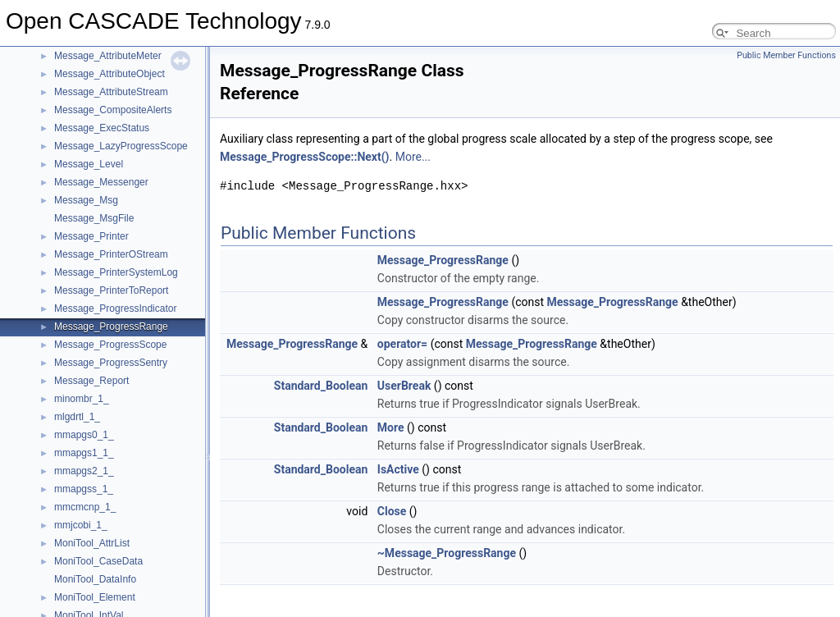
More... (413, 157)
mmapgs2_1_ (84, 471)
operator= (402, 344)
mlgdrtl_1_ (77, 417)
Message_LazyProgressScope (121, 146)
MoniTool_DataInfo (95, 579)
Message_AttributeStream (111, 92)
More (391, 427)
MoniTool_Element (95, 597)
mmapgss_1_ (84, 489)
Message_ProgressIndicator (115, 308)
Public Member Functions (786, 55)
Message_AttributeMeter (108, 56)
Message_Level (89, 164)
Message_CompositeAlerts (113, 110)
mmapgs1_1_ (84, 453)
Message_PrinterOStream (111, 254)
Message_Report (91, 381)
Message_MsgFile (94, 218)
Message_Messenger (101, 182)
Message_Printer (91, 236)
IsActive (398, 469)
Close (392, 511)
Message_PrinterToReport (111, 290)
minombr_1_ (82, 399)
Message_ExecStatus (102, 128)
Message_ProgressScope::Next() (305, 157)
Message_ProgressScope (110, 345)
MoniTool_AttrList (92, 543)
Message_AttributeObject (110, 74)
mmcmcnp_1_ (85, 507)
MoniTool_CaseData (98, 561)
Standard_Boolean (321, 386)
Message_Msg (86, 200)
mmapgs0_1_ (84, 435)
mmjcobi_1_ (81, 525)
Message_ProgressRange (111, 327)
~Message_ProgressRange (447, 553)
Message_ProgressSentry (111, 363)
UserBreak (404, 386)
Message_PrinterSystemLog (116, 272)
